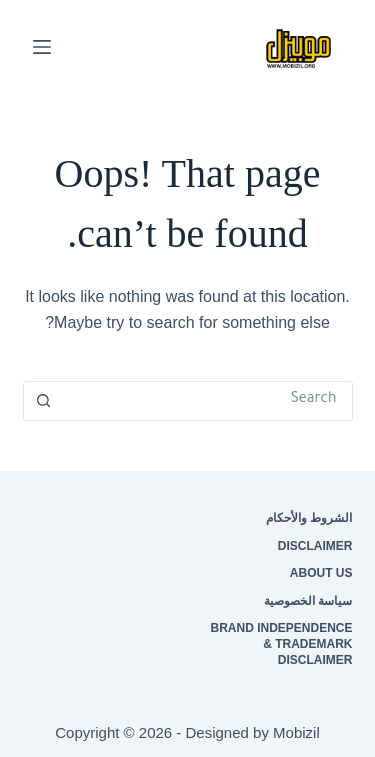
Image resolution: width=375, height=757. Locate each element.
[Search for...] (208, 401)
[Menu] (42, 47)
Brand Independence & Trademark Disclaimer (281, 643)
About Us (321, 573)
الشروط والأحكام (309, 518)
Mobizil (296, 732)
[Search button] (44, 401)
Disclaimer (315, 545)
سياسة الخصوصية (308, 600)
